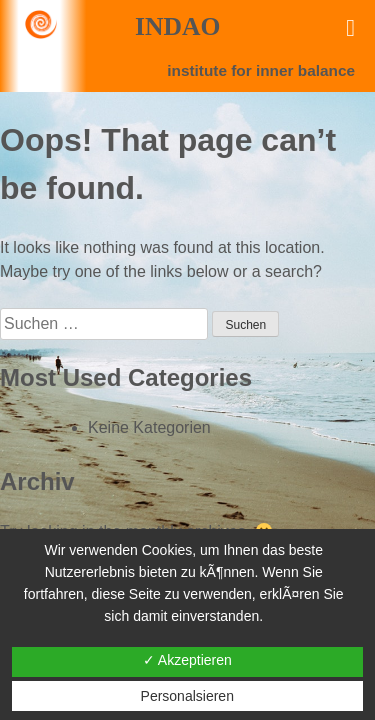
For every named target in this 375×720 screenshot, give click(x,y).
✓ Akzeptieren (187, 660)
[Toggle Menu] (350, 28)
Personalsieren (187, 696)
